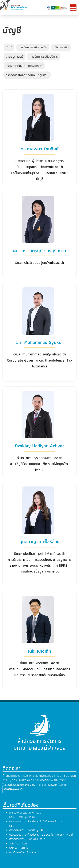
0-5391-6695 (21, 785)
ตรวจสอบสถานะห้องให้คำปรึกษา (27, 839)
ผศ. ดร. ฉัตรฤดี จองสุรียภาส (40, 251)
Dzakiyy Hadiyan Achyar (40, 446)
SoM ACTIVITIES (19, 848)
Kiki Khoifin (39, 651)
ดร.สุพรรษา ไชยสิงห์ (39, 149)
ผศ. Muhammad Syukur (39, 342)
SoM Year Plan (18, 843)
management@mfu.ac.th (52, 785)
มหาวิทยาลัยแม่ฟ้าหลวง (23, 852)
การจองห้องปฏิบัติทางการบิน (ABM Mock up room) (25, 815)
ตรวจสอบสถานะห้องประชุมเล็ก (26, 830)
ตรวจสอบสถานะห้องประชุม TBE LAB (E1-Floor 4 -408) (41, 835)
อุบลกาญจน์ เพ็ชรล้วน (40, 542)
